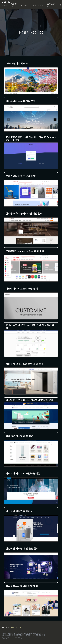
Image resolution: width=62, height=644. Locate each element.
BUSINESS (25, 5)
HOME (4, 5)
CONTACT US (16, 628)
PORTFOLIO (38, 5)
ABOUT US (6, 628)
